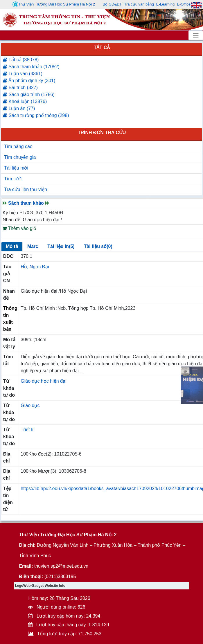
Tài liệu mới (16, 168)
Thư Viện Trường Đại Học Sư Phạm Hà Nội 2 (54, 4)
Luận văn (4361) (23, 74)
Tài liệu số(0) (98, 246)
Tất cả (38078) (21, 60)
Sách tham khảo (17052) (31, 67)
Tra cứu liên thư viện (26, 189)
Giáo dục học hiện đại (43, 381)
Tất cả (102, 47)
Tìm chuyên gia (20, 157)
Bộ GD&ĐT (112, 4)
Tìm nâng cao (18, 146)
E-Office (184, 4)
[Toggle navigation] (196, 35)
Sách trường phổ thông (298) (36, 115)
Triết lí (27, 430)
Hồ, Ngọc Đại (35, 267)
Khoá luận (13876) (25, 101)
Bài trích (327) (20, 88)
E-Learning (166, 4)
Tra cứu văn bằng (139, 4)
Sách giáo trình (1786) (29, 95)
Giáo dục (30, 405)
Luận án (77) (19, 108)
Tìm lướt (13, 179)
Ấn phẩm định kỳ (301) (29, 81)
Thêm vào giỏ (19, 228)
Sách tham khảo (26, 203)
